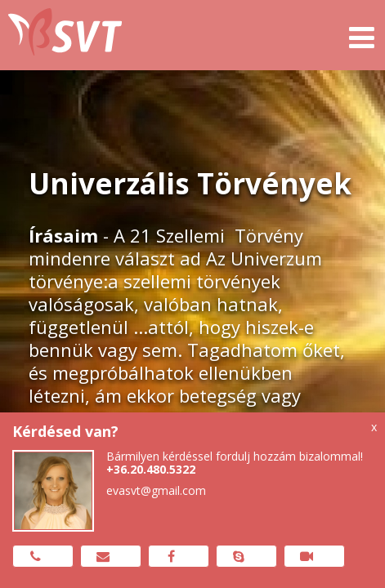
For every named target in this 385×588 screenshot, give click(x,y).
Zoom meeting (307, 556)
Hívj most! (36, 556)
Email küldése (103, 556)
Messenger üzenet (171, 556)
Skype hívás (239, 556)
